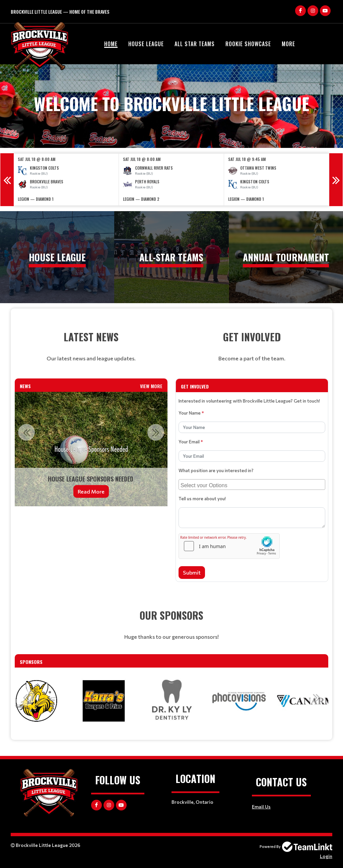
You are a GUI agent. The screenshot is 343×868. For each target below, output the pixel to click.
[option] (66, 180)
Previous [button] (7, 180)
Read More (91, 491)
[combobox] (252, 485)
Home (111, 44)
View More (151, 386)
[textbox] (91, 346)
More (288, 44)
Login (326, 856)
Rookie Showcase (248, 44)
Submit (192, 572)
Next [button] (336, 180)
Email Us (261, 807)
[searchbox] (253, 485)
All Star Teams (195, 44)
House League (146, 44)
